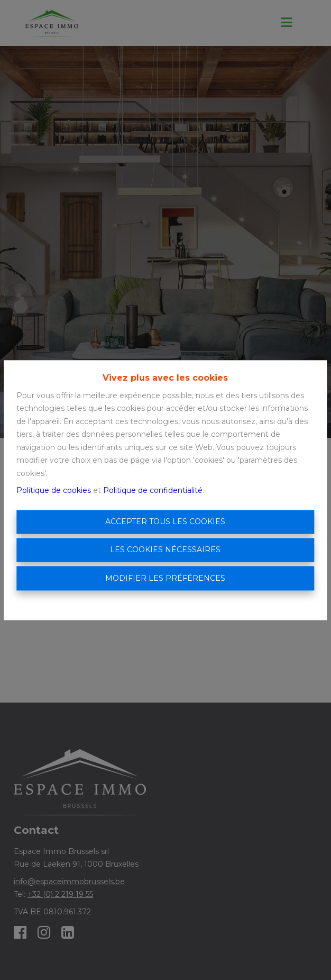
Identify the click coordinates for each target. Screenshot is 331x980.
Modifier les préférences (165, 578)
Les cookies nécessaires (165, 550)
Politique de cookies (54, 491)
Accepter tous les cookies (165, 522)
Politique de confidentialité (153, 491)
